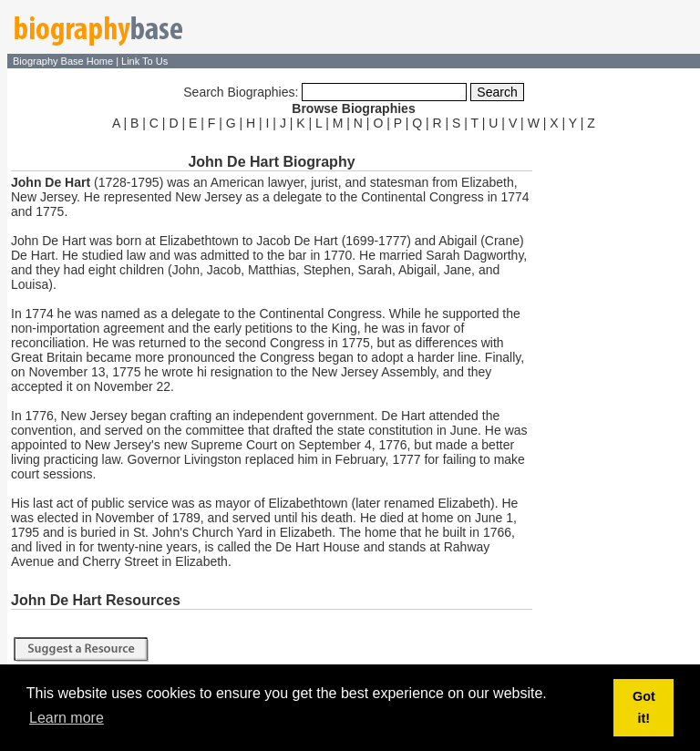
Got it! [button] (644, 707)
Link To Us (144, 61)
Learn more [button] (67, 718)
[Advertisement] (618, 408)
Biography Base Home (64, 61)
